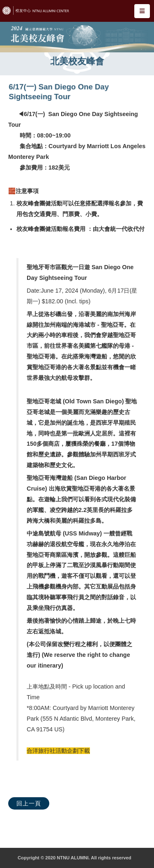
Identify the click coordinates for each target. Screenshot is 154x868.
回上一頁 (29, 803)
